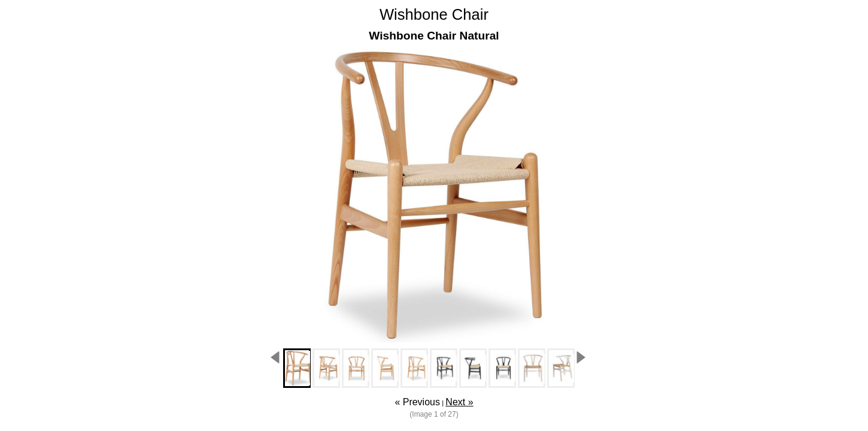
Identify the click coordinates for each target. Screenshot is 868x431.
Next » (459, 402)
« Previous (417, 402)
